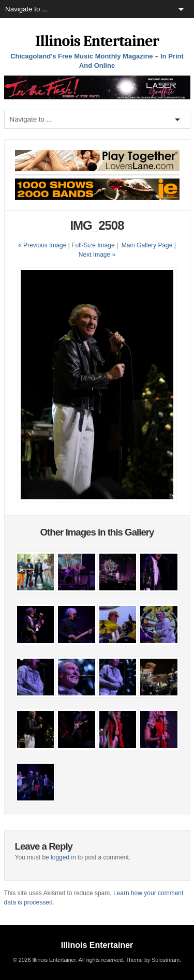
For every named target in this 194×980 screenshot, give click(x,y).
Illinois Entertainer (97, 41)
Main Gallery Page (147, 245)
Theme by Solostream (153, 960)
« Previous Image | (45, 245)
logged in (63, 857)
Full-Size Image (93, 245)
